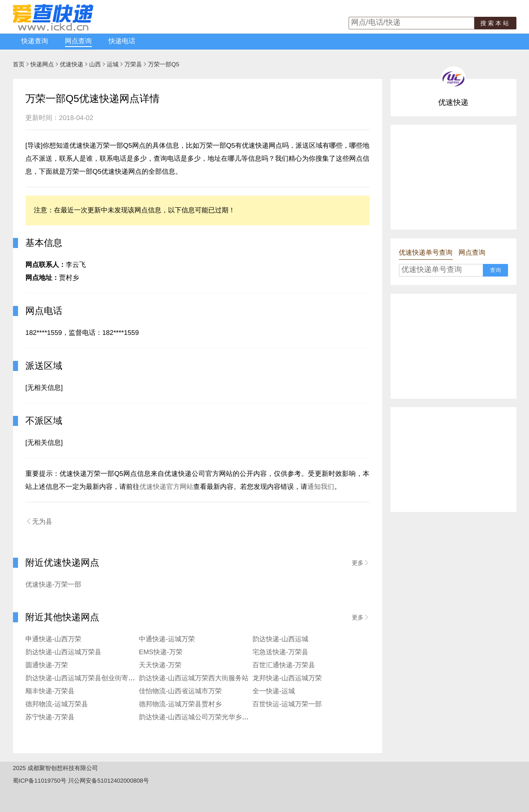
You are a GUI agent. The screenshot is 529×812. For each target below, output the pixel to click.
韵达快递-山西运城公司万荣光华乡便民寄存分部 (210, 717)
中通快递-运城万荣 (167, 639)
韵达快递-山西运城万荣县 (64, 652)
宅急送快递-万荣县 (280, 652)
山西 (95, 64)
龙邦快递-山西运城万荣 (287, 678)
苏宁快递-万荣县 (50, 717)
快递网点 (42, 64)
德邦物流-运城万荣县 (57, 704)
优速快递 (72, 64)
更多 (361, 563)
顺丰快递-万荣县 (50, 691)
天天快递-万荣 (160, 665)
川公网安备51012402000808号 (108, 781)
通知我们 (321, 487)
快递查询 (35, 41)
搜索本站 (495, 23)
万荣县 (133, 64)
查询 (495, 270)
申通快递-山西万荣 (53, 639)
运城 (113, 64)
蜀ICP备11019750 (37, 781)
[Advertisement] (453, 177)
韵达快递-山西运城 (280, 639)
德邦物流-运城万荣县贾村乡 (180, 704)
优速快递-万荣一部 (53, 585)
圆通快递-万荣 (47, 665)
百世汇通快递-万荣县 (284, 665)
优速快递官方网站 (167, 487)
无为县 (39, 522)
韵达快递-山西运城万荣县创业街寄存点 (84, 678)
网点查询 (78, 41)
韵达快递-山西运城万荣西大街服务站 (194, 678)
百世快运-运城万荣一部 (287, 704)
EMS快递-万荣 (161, 652)
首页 (19, 64)
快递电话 (122, 41)
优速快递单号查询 (426, 253)
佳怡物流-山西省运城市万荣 (180, 691)
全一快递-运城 (274, 691)
